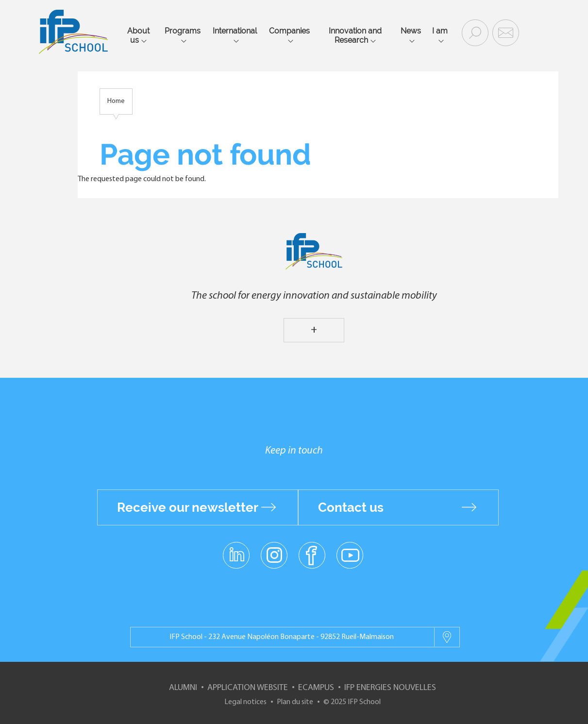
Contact (504, 32)
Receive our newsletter (188, 507)
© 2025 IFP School (352, 702)
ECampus (316, 688)
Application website (248, 688)
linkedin (236, 549)
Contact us (351, 507)
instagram (274, 555)
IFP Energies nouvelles (390, 688)
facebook (312, 555)
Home (116, 101)
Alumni (183, 688)
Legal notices (245, 702)
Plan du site (295, 702)
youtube (350, 555)
